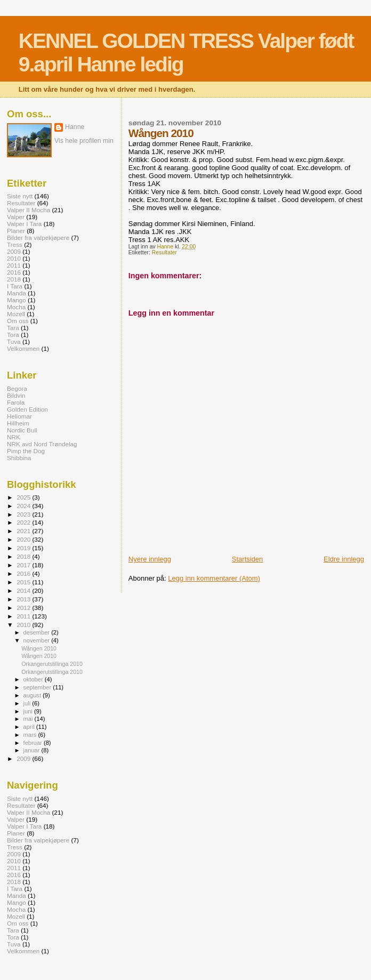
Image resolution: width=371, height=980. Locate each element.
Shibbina (19, 458)
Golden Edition (27, 409)
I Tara (15, 286)
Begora (17, 388)
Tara (13, 328)
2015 (24, 582)
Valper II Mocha (29, 210)
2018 (14, 279)
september (38, 687)
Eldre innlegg (344, 559)
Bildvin (16, 395)
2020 (24, 539)
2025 (24, 497)
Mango (17, 300)
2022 (24, 522)
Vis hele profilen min (84, 141)
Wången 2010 (39, 648)
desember (38, 632)
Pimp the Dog (26, 451)
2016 (14, 272)
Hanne (75, 127)
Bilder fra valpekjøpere (38, 238)
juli (28, 703)
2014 (24, 591)
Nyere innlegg (150, 559)
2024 (24, 506)
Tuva (14, 342)
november (38, 640)
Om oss (18, 321)
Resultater (164, 252)
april (30, 727)
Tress (15, 244)
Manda (17, 293)
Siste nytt (20, 196)
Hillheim (18, 423)
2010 (14, 258)
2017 (24, 565)
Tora (13, 335)
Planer (16, 231)
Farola (16, 402)
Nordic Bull (22, 430)
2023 (24, 514)
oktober (34, 679)
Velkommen (23, 348)
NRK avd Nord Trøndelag (42, 444)
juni (29, 711)
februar (34, 743)
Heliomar (19, 416)
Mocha (16, 307)
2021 (24, 531)
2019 (24, 548)
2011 (14, 265)
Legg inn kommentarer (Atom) (214, 578)
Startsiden (248, 559)
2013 (24, 599)
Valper (16, 217)
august (33, 695)
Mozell (16, 314)
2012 (24, 608)
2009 (14, 251)
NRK (14, 437)
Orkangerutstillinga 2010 (52, 664)
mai (29, 719)
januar (33, 750)
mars (31, 735)
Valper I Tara (24, 224)
